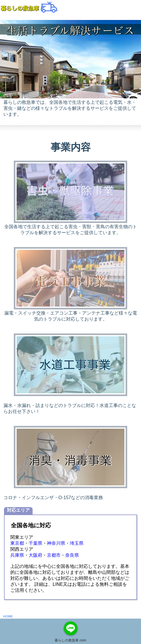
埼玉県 (77, 543)
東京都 (17, 543)
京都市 (54, 555)
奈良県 (72, 555)
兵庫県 (17, 555)
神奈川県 (56, 543)
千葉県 (35, 543)
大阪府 (35, 555)
